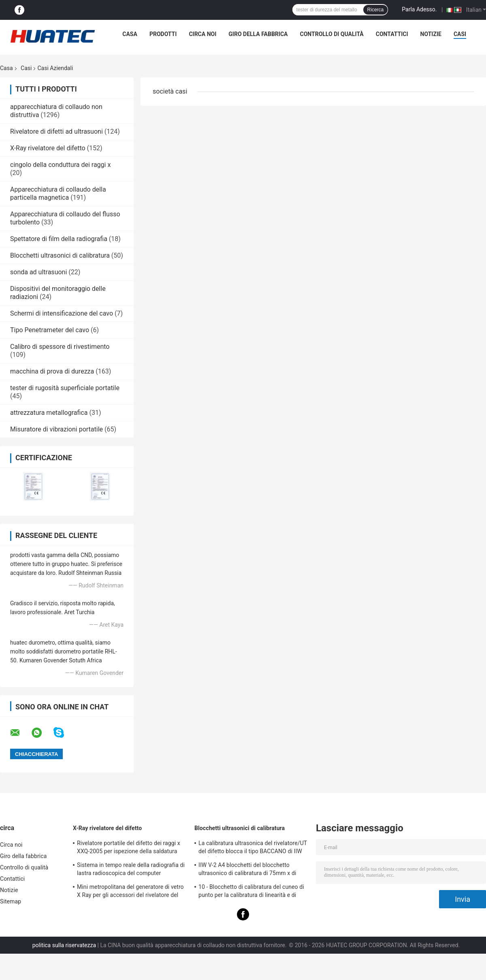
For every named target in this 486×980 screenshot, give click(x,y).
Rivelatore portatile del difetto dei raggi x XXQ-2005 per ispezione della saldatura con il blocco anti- (129, 848)
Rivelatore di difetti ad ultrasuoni (56, 131)
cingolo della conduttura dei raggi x (60, 165)
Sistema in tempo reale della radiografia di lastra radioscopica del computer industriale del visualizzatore (131, 870)
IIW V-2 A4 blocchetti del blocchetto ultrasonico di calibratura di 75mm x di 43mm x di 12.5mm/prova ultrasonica (247, 870)
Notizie (431, 34)
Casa (130, 34)
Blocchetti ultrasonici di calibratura (60, 255)
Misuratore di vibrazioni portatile (56, 429)
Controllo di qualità (332, 34)
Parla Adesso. (419, 9)
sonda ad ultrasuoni (38, 272)
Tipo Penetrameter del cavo (50, 330)
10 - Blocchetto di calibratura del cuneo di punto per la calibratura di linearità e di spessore (251, 892)
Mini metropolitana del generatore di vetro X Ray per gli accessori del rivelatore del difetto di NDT (130, 892)
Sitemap (11, 901)
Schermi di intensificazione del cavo (62, 313)
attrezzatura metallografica (49, 413)
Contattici (392, 34)
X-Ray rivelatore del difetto (48, 148)
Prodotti (163, 34)
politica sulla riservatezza (64, 945)
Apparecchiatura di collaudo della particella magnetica (58, 193)
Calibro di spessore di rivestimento (60, 347)
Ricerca (376, 10)
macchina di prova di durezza (52, 371)
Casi (460, 34)
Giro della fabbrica (258, 34)
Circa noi (202, 34)
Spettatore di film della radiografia (59, 239)
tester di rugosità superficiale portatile (65, 388)
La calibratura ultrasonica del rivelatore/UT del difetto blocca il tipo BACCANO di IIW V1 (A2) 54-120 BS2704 (253, 848)
